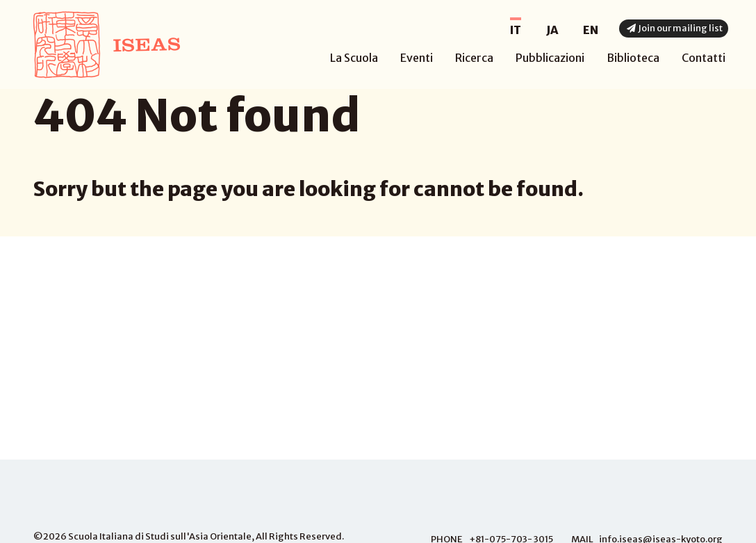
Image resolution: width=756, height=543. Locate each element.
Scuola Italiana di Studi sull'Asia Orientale (160, 536)
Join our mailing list (673, 28)
